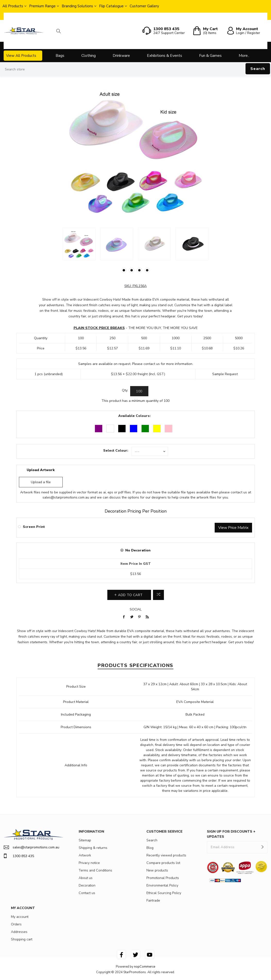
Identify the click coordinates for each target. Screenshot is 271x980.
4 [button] (147, 270)
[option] (79, 244)
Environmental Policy (162, 885)
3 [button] (139, 270)
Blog (150, 848)
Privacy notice (89, 863)
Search (258, 69)
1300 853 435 (19, 856)
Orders (16, 924)
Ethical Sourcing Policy (164, 893)
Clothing (89, 56)
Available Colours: (134, 416)
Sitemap (85, 840)
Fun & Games (210, 56)
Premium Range (42, 6)
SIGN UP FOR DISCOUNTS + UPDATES (231, 834)
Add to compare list (158, 595)
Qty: (125, 390)
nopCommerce (145, 967)
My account (20, 917)
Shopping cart (22, 939)
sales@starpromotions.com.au (66, 497)
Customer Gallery (144, 6)
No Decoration (138, 550)
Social (136, 609)
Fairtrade (153, 900)
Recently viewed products (166, 855)
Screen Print (34, 527)
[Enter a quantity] (139, 391)
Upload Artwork (41, 470)
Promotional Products (163, 878)
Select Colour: (116, 451)
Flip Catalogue (111, 6)
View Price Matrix (233, 528)
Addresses (19, 932)
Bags (60, 56)
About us (86, 878)
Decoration (87, 885)
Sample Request (225, 374)
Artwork (85, 855)
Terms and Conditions (95, 870)
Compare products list (163, 863)
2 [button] (132, 270)
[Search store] (135, 69)
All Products (13, 6)
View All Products (21, 56)
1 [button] (124, 270)
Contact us (87, 893)
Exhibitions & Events (165, 56)
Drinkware (121, 56)
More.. (244, 56)
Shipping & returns (93, 848)
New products (157, 870)
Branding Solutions (77, 6)
